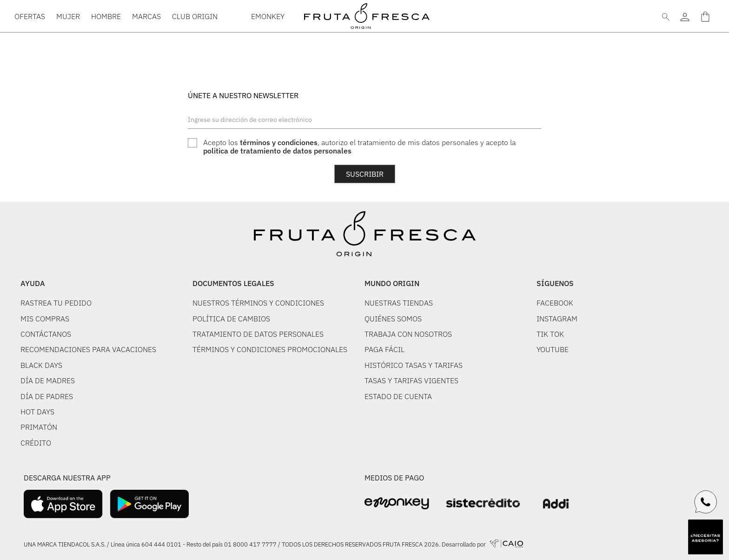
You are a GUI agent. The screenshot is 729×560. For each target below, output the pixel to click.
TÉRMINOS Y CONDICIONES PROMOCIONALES (270, 349)
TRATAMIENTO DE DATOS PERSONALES (258, 334)
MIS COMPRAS (45, 319)
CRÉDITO (36, 443)
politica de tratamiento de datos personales (277, 151)
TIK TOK (550, 334)
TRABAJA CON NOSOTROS (408, 334)
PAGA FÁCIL (384, 349)
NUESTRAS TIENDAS (399, 303)
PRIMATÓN (39, 427)
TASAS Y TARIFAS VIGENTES (411, 380)
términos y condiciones (279, 142)
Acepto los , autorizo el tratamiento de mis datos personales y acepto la (359, 147)
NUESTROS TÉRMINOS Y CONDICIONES (258, 303)
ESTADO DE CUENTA (398, 396)
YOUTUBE (553, 349)
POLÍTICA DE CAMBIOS (231, 319)
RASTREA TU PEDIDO (56, 303)
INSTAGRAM (557, 319)
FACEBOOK (555, 303)
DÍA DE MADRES (48, 380)
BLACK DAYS (41, 365)
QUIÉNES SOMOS (393, 319)
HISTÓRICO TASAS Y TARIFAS (414, 365)
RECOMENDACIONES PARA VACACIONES (88, 349)
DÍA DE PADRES (47, 396)
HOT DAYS (37, 412)
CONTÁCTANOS (46, 334)
